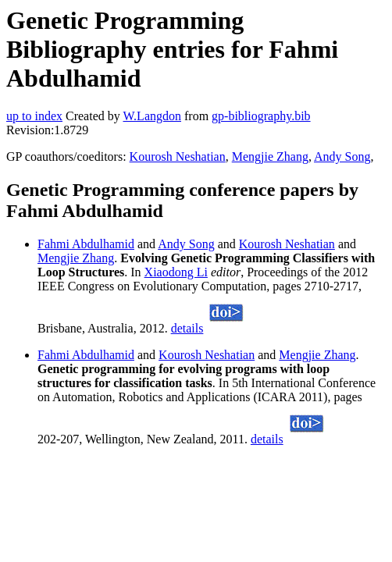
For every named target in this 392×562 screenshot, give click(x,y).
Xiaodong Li (176, 272)
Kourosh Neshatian (178, 157)
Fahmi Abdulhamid (86, 244)
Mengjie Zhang (270, 157)
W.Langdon (152, 116)
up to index (34, 116)
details (187, 328)
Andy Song (342, 157)
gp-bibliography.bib (261, 116)
